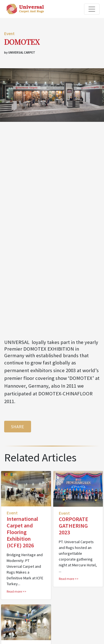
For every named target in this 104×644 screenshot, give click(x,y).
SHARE (18, 427)
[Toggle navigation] (92, 9)
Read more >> (17, 591)
